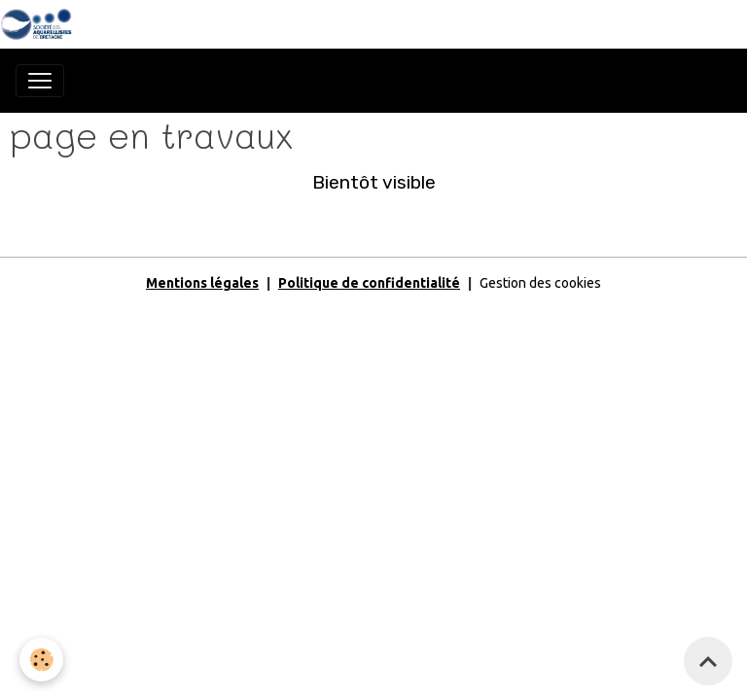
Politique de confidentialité (369, 283)
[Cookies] (41, 660)
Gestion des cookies (540, 283)
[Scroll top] (708, 661)
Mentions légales (202, 283)
